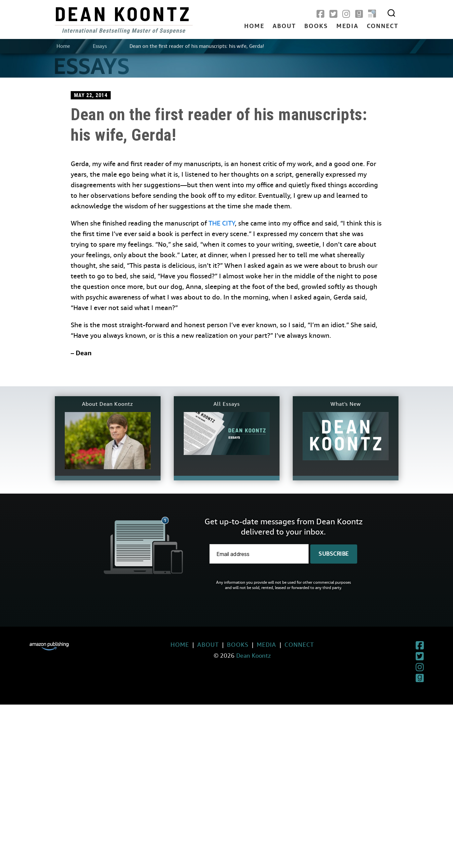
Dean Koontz (123, 13)
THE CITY (222, 223)
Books (316, 26)
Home (254, 26)
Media (347, 26)
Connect (383, 26)
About (284, 26)
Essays (100, 46)
